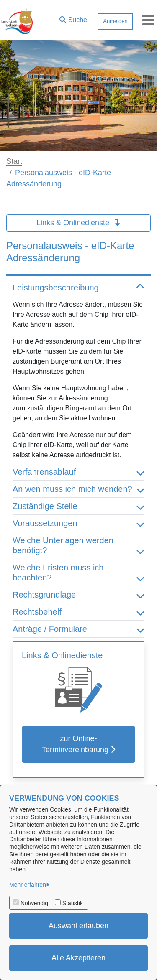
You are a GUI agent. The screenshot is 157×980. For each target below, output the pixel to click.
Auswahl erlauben (78, 926)
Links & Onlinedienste (78, 223)
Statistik (73, 903)
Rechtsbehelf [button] (78, 612)
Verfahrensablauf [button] (78, 472)
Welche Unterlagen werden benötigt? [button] (78, 545)
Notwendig (34, 903)
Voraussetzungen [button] (78, 523)
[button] (73, 18)
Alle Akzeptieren (78, 958)
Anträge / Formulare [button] (78, 629)
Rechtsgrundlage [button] (78, 595)
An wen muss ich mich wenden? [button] (78, 489)
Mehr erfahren (28, 885)
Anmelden (115, 21)
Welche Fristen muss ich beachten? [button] (78, 573)
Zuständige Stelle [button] (78, 506)
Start (14, 161)
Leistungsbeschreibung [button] (78, 288)
